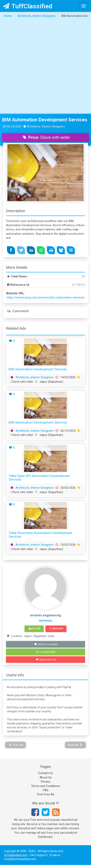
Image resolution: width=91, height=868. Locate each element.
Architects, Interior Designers (35, 377)
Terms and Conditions (46, 786)
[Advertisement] (45, 67)
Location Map (46, 652)
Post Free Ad (45, 794)
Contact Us (45, 773)
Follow (35, 629)
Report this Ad (46, 660)
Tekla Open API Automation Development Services (39, 478)
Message (56, 629)
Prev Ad (16, 745)
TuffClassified (28, 6)
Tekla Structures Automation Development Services (40, 535)
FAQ (46, 790)
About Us (46, 777)
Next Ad (75, 745)
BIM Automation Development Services (45, 120)
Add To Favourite (46, 644)
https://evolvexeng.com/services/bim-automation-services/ (46, 297)
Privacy (46, 782)
